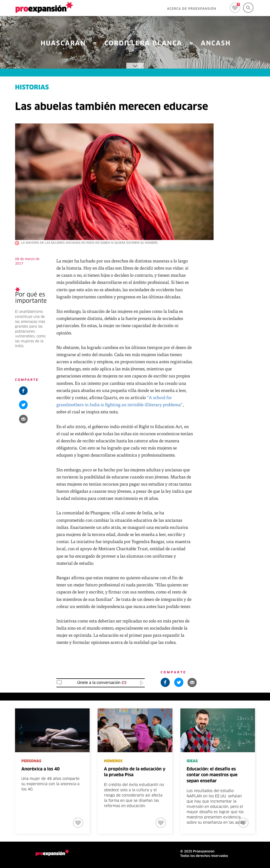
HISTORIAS (32, 88)
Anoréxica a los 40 (40, 769)
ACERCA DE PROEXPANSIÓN (192, 9)
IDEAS (192, 761)
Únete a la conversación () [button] (102, 683)
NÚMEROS (113, 761)
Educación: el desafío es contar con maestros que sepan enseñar (212, 775)
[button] (23, 419)
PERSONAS (31, 761)
